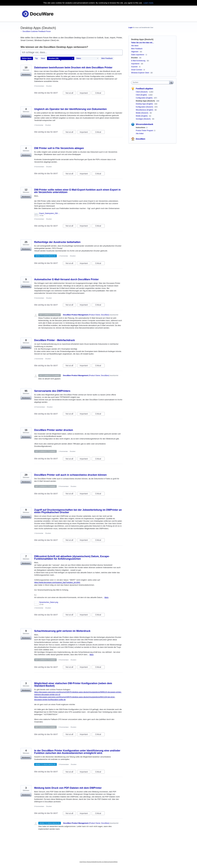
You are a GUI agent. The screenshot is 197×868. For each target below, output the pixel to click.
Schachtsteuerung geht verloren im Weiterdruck (62, 631)
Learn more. (149, 3)
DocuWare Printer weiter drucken (54, 430)
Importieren (135, 64)
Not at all (71, 93)
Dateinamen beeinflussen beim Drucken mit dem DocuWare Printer (73, 68)
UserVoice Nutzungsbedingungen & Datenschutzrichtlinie (99, 862)
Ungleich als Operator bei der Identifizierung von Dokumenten (70, 109)
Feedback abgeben (144, 89)
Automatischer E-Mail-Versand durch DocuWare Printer (66, 279)
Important (85, 93)
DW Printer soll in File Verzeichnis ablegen (59, 148)
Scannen (134, 67)
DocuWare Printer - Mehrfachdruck (54, 340)
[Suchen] (171, 82)
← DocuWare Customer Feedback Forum (36, 31)
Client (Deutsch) (142, 92)
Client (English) (142, 95)
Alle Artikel (140, 134)
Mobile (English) (142, 116)
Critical (100, 93)
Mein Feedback (107, 58)
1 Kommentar (39, 125)
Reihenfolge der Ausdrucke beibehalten (57, 242)
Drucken (49, 86)
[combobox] (151, 82)
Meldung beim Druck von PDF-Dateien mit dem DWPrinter (68, 788)
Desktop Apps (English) (145, 104)
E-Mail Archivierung (138, 61)
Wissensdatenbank (145, 124)
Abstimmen (26, 74)
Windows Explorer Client (140, 73)
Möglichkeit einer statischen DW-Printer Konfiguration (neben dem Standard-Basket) (73, 685)
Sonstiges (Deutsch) (143, 119)
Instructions (141, 128)
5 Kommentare (39, 298)
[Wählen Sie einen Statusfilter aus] (87, 59)
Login (131, 27)
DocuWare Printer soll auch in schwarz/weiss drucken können (70, 475)
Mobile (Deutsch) (142, 113)
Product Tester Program (145, 131)
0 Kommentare (39, 86)
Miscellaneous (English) (145, 110)
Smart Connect (137, 70)
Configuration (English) (144, 98)
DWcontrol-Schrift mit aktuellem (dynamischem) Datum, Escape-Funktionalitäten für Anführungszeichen (72, 558)
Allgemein (135, 52)
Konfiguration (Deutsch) (145, 107)
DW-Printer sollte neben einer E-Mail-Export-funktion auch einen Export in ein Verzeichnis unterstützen (77, 191)
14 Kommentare (40, 407)
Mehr (107, 597)
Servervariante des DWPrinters (52, 391)
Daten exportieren (138, 55)
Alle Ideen (135, 46)
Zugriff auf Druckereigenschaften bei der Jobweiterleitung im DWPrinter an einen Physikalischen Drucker (78, 511)
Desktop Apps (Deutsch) (146, 101)
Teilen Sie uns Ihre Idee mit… (143, 43)
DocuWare (141, 139)
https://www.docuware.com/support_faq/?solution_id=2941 (57, 582)
